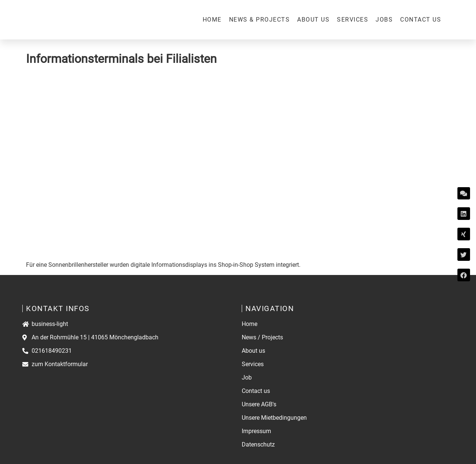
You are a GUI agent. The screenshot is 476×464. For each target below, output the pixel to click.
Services (353, 20)
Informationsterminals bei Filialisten (121, 59)
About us (313, 20)
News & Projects (260, 20)
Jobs (384, 20)
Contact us (421, 20)
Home (212, 20)
